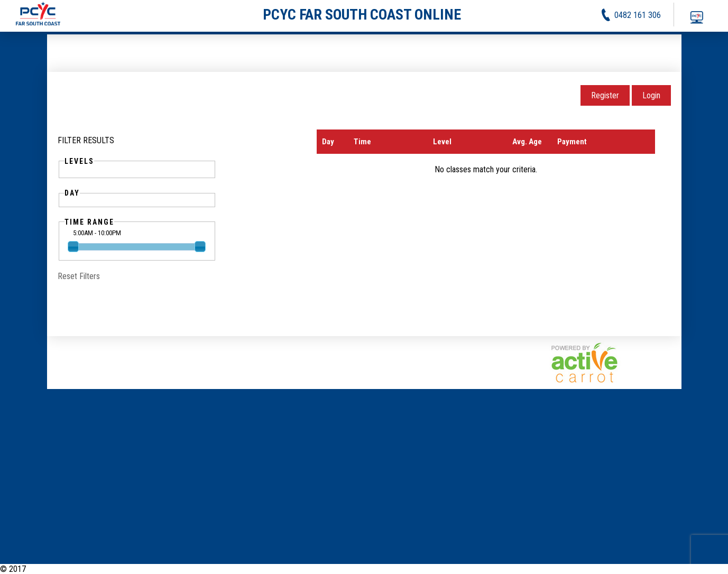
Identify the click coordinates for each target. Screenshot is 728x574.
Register (605, 95)
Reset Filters (79, 276)
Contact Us (710, 569)
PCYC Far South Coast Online (76, 569)
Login (651, 95)
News (585, 569)
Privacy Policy (661, 569)
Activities (616, 569)
